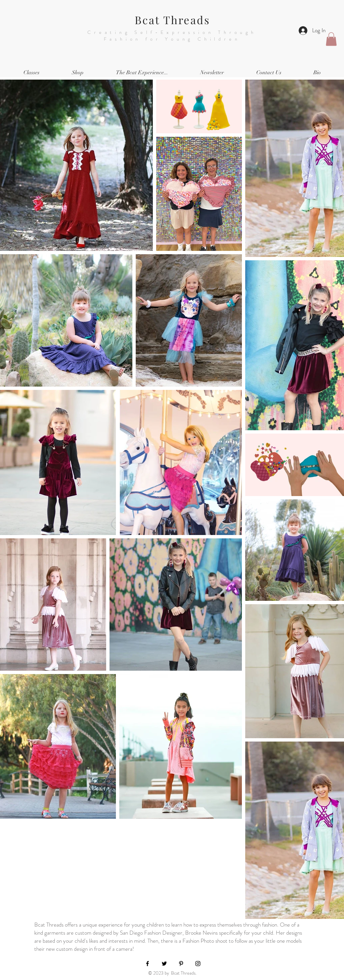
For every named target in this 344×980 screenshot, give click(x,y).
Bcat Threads (172, 20)
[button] (331, 39)
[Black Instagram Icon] (198, 964)
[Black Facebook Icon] (147, 964)
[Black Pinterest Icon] (181, 964)
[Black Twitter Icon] (164, 964)
